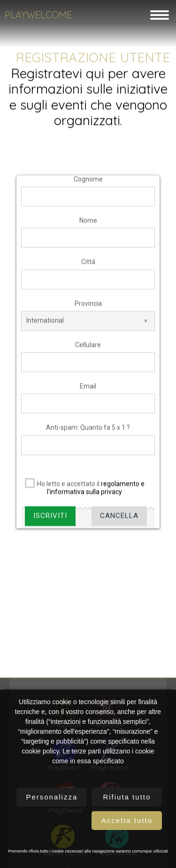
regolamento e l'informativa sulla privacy (96, 494)
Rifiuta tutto (127, 797)
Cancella (119, 522)
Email (88, 392)
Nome (88, 226)
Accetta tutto (127, 820)
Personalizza (52, 797)
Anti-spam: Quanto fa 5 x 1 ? (88, 434)
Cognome (88, 185)
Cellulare (88, 351)
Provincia (88, 309)
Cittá (88, 268)
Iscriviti (50, 522)
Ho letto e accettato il (83, 492)
